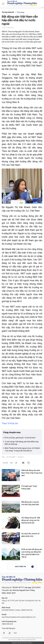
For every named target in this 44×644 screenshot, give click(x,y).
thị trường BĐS (11, 457)
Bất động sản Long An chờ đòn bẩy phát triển (30, 503)
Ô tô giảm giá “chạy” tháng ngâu (30, 487)
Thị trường (20, 12)
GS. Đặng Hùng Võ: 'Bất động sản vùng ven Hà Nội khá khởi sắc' (31, 520)
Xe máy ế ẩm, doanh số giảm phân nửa (30, 535)
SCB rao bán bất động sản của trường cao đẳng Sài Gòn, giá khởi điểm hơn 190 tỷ (32, 553)
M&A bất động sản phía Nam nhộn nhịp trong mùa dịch (32, 473)
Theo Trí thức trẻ (10, 423)
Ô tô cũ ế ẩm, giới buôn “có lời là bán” (20, 438)
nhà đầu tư (21, 457)
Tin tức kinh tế (9, 12)
